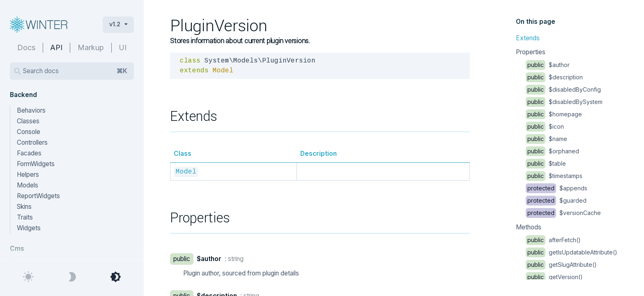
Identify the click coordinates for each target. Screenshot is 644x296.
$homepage (554, 114)
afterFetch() (553, 240)
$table (546, 163)
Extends (528, 38)
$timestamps (554, 176)
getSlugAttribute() (561, 265)
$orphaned (552, 151)
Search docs (75, 71)
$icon (545, 126)
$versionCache (563, 213)
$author (548, 65)
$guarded (556, 200)
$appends (557, 188)
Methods (529, 227)
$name (546, 139)
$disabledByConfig (563, 89)
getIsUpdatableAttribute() (572, 252)
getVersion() (554, 277)
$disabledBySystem (564, 102)
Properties (531, 52)
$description (554, 77)
